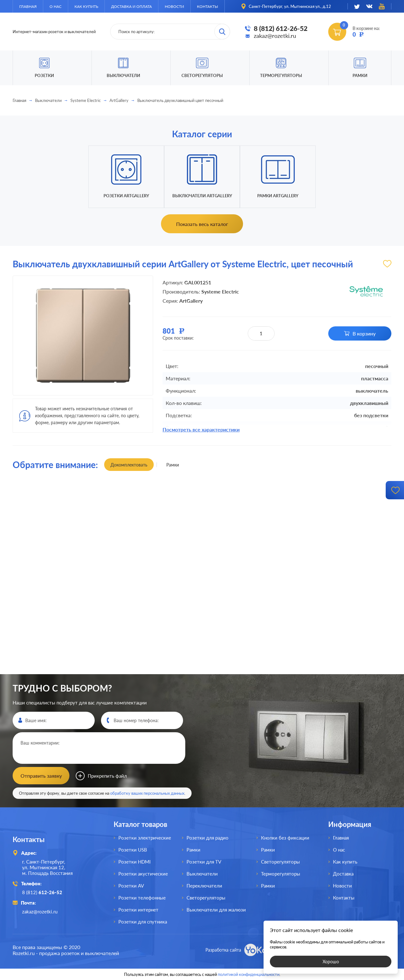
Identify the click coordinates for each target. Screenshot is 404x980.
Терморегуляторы (281, 75)
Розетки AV (131, 886)
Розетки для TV (204, 862)
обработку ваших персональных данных (147, 793)
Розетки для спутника (143, 922)
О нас (56, 6)
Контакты (208, 6)
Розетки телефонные (142, 898)
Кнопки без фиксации (285, 838)
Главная (28, 6)
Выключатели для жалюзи (216, 910)
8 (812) (42, 892)
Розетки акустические (143, 874)
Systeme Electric (86, 100)
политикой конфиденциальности (249, 974)
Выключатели (48, 100)
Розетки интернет (138, 910)
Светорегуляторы (202, 75)
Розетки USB (133, 850)
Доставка (343, 874)
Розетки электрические (145, 838)
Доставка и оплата (131, 6)
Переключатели (204, 886)
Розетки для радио (208, 838)
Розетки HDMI (134, 862)
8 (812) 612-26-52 (281, 28)
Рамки (360, 75)
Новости (174, 6)
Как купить (86, 6)
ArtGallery (119, 100)
